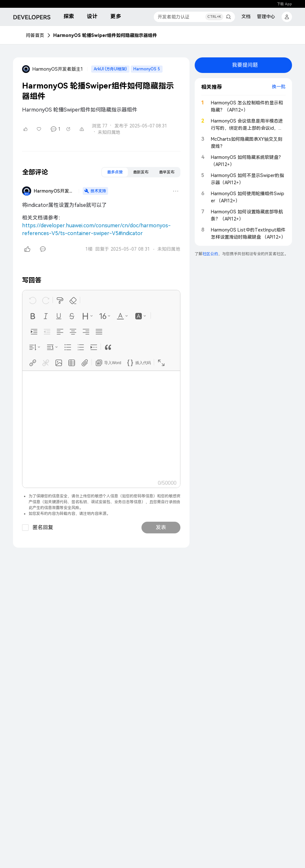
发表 (161, 527)
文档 (246, 17)
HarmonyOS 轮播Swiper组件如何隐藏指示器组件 (105, 35)
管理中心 (266, 17)
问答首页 (35, 35)
